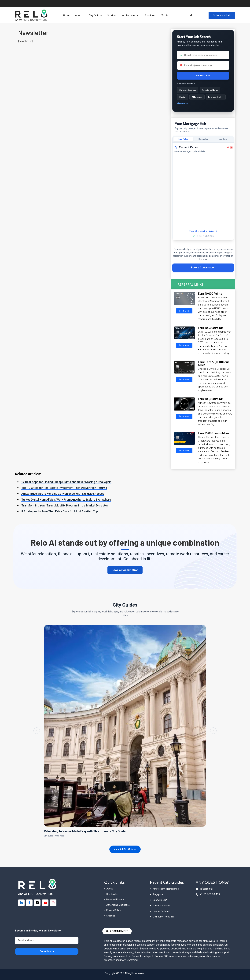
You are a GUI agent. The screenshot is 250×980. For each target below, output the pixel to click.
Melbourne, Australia (163, 917)
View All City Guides (125, 849)
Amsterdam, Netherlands (166, 889)
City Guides (96, 15)
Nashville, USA (160, 900)
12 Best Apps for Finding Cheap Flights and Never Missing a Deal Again (66, 482)
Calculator (203, 139)
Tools (165, 15)
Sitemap (111, 916)
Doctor (183, 97)
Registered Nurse (210, 90)
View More (182, 103)
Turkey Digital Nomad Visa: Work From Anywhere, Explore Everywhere (66, 500)
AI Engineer (197, 97)
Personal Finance (115, 899)
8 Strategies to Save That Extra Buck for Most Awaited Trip (60, 511)
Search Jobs (203, 76)
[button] (79, 16)
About (79, 15)
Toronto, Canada (161, 906)
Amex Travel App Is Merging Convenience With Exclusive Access (63, 494)
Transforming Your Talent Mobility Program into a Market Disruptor (65, 505)
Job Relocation (130, 15)
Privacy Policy (114, 910)
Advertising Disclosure (118, 905)
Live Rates (183, 139)
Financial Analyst (216, 97)
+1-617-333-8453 (208, 894)
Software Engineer (188, 90)
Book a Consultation (203, 268)
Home (67, 15)
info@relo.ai (204, 889)
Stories (111, 15)
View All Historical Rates (203, 231)
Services (150, 15)
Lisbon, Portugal (161, 911)
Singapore (158, 894)
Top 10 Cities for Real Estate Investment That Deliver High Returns (64, 488)
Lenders (223, 139)
